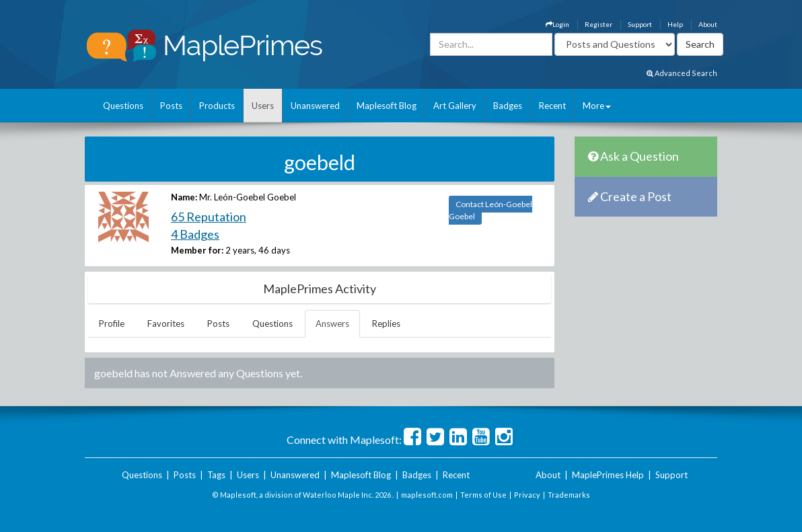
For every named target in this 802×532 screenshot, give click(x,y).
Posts (171, 106)
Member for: (197, 250)
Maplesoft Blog (387, 106)
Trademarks (569, 495)
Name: (184, 197)
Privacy (527, 495)
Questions (123, 106)
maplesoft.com (427, 495)
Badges (508, 106)
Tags (216, 475)
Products (217, 106)
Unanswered (315, 106)
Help (675, 24)
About (708, 24)
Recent (552, 106)
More (597, 106)
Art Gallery (455, 106)
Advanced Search (682, 73)
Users (263, 106)
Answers (332, 324)
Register (598, 24)
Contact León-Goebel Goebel (490, 210)
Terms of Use (483, 495)
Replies (386, 324)
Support (640, 24)
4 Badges (195, 234)
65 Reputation (209, 217)
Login (557, 24)
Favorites (166, 324)
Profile (112, 324)
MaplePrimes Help (608, 475)
